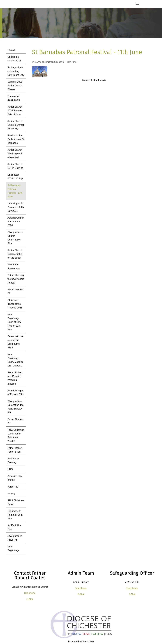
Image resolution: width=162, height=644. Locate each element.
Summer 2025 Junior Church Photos (15, 86)
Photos (11, 50)
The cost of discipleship (14, 98)
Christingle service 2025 (14, 59)
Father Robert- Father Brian (15, 450)
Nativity (11, 494)
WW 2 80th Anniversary (14, 266)
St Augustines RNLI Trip (15, 538)
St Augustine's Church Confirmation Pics (15, 238)
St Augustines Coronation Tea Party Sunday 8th (15, 407)
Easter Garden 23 (15, 421)
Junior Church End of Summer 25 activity (16, 125)
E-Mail (30, 599)
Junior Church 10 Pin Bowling (15, 166)
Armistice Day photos (15, 478)
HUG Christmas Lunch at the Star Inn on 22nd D (16, 436)
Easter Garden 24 (15, 291)
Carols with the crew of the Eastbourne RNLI (15, 342)
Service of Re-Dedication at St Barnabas (16, 139)
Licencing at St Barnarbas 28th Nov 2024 (16, 207)
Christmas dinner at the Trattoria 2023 (15, 304)
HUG (10, 469)
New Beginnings (13, 548)
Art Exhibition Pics (14, 527)
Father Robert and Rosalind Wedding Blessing (15, 378)
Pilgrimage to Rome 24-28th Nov (15, 515)
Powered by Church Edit (81, 642)
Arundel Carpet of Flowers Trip (15, 392)
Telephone (30, 593)
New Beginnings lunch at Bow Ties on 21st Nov (14, 322)
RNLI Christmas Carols (16, 502)
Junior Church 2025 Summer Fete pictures (15, 111)
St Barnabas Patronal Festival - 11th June (15, 191)
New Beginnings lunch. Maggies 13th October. (15, 360)
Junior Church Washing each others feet (15, 154)
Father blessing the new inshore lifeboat (16, 279)
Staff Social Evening (13, 460)
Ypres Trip (13, 487)
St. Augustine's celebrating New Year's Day (16, 71)
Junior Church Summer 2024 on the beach (15, 254)
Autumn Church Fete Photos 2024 (16, 222)
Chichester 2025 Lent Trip (15, 177)
